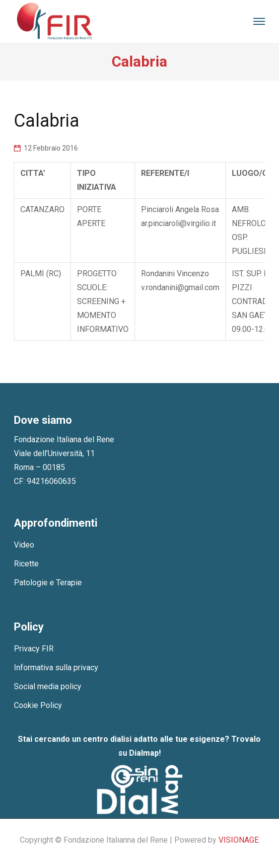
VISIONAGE (239, 840)
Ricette (26, 564)
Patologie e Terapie (48, 583)
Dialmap (144, 753)
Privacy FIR (34, 649)
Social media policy (48, 686)
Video (24, 545)
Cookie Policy (38, 705)
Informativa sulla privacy (56, 668)
